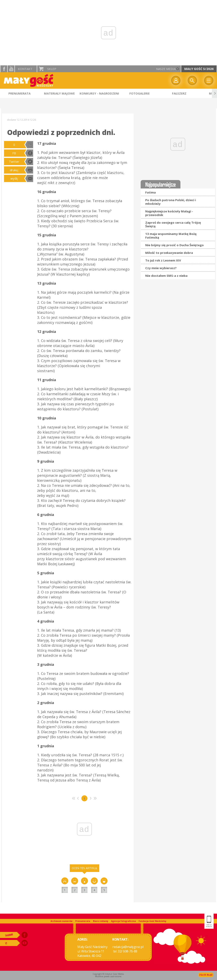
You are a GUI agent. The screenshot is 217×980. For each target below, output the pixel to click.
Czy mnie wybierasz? (161, 268)
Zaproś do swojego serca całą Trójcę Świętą (173, 224)
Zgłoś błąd (206, 975)
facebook (4, 69)
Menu (209, 80)
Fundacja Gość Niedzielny (153, 921)
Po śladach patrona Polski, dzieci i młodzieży (171, 202)
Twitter (14, 162)
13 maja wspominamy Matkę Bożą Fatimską (171, 236)
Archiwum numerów (62, 921)
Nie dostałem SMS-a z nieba (166, 276)
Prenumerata (83, 921)
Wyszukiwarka (192, 80)
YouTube (11, 69)
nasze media (166, 69)
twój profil (176, 80)
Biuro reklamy (101, 921)
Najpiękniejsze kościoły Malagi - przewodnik (169, 213)
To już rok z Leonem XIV (163, 260)
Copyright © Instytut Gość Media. (108, 974)
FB (14, 153)
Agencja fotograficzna (123, 921)
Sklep (52, 69)
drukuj (14, 170)
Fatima (150, 192)
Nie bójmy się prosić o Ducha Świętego (175, 245)
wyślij (14, 178)
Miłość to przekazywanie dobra (169, 253)
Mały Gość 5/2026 (199, 69)
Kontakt (25, 69)
